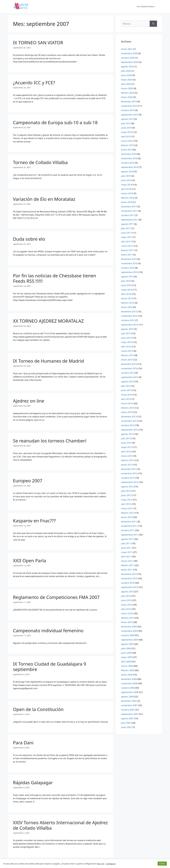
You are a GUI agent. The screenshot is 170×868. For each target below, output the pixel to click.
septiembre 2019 (130, 115)
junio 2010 (126, 600)
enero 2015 (127, 360)
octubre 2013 (128, 425)
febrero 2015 (128, 355)
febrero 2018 (128, 198)
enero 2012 (127, 517)
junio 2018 (126, 180)
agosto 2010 (127, 592)
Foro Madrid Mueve (146, 6)
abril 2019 (126, 136)
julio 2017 (126, 228)
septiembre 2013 (130, 430)
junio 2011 (126, 548)
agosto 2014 (127, 381)
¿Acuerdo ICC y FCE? (34, 83)
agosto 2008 (127, 697)
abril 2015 (126, 346)
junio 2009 (126, 653)
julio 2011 (126, 543)
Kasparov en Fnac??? (34, 521)
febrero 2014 (128, 408)
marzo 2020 (127, 88)
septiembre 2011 (130, 535)
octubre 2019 (128, 110)
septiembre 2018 (130, 167)
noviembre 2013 (129, 421)
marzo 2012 (127, 508)
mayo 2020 (127, 80)
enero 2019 (127, 150)
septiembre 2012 (130, 482)
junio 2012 (126, 495)
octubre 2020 (128, 58)
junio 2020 (126, 75)
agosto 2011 (127, 539)
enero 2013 (127, 465)
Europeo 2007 (28, 481)
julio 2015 (126, 333)
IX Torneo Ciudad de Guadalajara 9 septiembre (50, 667)
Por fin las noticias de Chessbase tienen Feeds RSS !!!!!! (55, 278)
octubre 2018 (128, 163)
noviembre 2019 (129, 106)
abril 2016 (126, 294)
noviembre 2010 (129, 578)
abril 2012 (126, 504)
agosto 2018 (127, 171)
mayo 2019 (127, 132)
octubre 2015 (128, 320)
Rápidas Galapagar (33, 782)
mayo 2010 (127, 605)
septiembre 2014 (130, 377)
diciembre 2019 (129, 101)
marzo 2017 (127, 246)
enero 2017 (127, 255)
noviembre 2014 (129, 368)
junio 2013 (126, 443)
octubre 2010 (128, 583)
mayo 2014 (127, 395)
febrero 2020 (128, 93)
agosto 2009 (127, 644)
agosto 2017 (127, 224)
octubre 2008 (128, 688)
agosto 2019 (127, 119)
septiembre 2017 (130, 220)
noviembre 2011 (129, 526)
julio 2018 (126, 176)
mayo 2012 (127, 500)
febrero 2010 (128, 618)
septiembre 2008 (130, 692)
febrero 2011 (128, 565)
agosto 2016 (127, 276)
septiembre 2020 (130, 62)
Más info (101, 864)
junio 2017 (126, 233)
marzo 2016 (127, 298)
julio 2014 (126, 386)
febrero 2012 (128, 513)
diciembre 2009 (129, 627)
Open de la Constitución (38, 709)
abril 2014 (126, 399)
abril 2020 (126, 84)
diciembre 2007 (129, 701)
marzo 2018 (127, 193)
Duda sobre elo (29, 239)
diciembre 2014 (129, 364)
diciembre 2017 (129, 206)
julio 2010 (126, 596)
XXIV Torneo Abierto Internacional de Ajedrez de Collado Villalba (60, 825)
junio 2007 (126, 727)
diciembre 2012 (129, 469)
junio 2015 (126, 338)
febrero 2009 (128, 670)
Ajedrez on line (29, 401)
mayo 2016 (127, 290)
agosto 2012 (127, 487)
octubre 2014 (128, 373)
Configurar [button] (111, 864)
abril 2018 (126, 189)
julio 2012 (126, 491)
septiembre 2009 (130, 640)
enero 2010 (127, 622)
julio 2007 (126, 723)
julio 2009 (126, 648)
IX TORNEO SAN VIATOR (38, 43)
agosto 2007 (127, 718)
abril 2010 (126, 609)
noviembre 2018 (129, 158)
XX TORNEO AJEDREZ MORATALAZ (48, 321)
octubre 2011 (128, 530)
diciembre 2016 (129, 259)
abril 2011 (126, 557)
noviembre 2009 (129, 631)
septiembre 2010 (130, 587)
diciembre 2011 (129, 522)
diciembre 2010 (129, 574)
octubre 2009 (128, 635)
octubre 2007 (128, 710)
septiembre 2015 (130, 325)
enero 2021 (127, 49)
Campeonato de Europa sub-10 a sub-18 (55, 122)
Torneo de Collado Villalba (40, 162)
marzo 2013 (127, 456)
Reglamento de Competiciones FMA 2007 (56, 597)
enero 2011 (127, 570)
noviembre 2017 (129, 211)
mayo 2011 (127, 552)
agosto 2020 (127, 66)
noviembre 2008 (129, 683)
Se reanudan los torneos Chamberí (50, 441)
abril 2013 (126, 452)
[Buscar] (153, 24)
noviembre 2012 (129, 473)
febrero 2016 (128, 303)
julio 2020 (126, 71)
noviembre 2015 (129, 316)
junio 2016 (126, 285)
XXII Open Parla (30, 561)
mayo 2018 (127, 185)
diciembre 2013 (129, 416)
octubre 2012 (128, 478)
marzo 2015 (127, 351)
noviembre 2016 (129, 263)
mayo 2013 (127, 447)
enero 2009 (127, 675)
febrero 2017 (128, 250)
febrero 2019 (128, 145)
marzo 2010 (127, 613)
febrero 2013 (128, 460)
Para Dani (23, 743)
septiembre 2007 (130, 714)
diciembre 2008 (129, 679)
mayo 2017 (127, 237)
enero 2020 (127, 97)
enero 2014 (127, 412)
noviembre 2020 (129, 53)
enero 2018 (127, 202)
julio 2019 (126, 123)
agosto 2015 (127, 329)
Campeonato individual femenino (48, 631)
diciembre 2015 (129, 311)
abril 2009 (126, 662)
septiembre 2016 (130, 272)
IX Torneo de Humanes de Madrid (48, 361)
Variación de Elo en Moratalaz (44, 199)
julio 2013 (126, 438)
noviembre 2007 (129, 705)
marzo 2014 (127, 403)
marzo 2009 (127, 666)
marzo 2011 (127, 561)
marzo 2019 (127, 141)
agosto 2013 (127, 434)
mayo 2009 (127, 657)
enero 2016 (127, 307)
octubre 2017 (128, 215)
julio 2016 (126, 281)
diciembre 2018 (129, 154)
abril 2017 (126, 241)
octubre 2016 (128, 268)
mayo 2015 (127, 342)
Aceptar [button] (162, 863)
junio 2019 (126, 128)
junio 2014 (126, 390)
